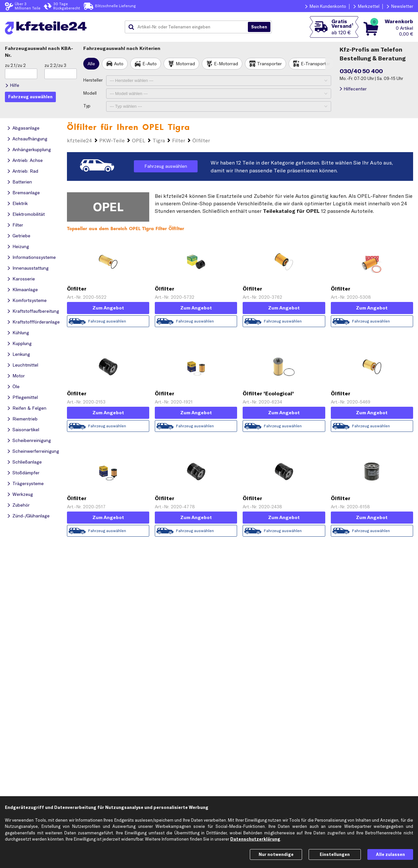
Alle (91, 64)
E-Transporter (315, 64)
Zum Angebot (108, 308)
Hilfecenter (355, 89)
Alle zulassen (390, 854)
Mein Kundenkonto (328, 6)
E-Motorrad (226, 64)
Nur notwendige (276, 854)
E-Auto (150, 64)
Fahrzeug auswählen (166, 166)
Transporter (269, 64)
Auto (119, 64)
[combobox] (189, 27)
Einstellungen (335, 854)
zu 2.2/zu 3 (55, 65)
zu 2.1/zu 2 (15, 65)
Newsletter (402, 6)
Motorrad (185, 64)
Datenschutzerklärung (255, 839)
